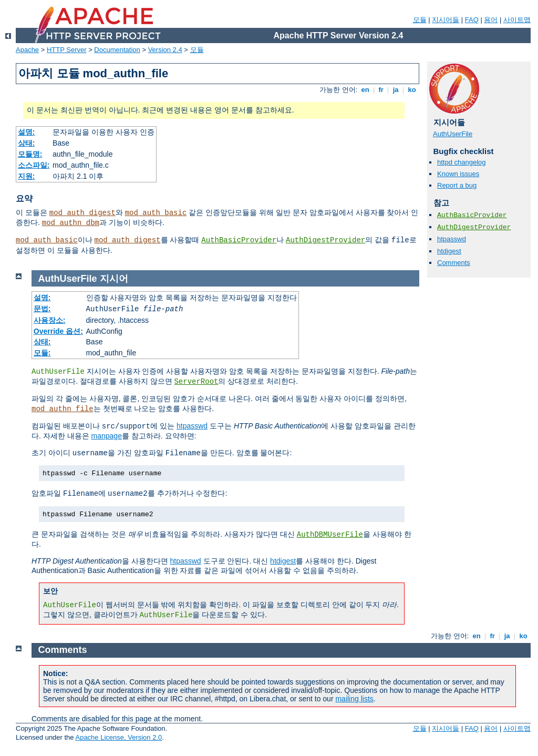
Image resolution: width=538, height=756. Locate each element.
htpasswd (452, 239)
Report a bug (457, 185)
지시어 (114, 279)
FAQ (472, 20)
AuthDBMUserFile (330, 535)
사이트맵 (517, 20)
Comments (454, 263)
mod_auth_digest (82, 213)
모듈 (420, 20)
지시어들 (446, 20)
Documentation (117, 50)
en (365, 90)
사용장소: (50, 320)
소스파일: (34, 165)
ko (412, 90)
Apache (27, 50)
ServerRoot (196, 382)
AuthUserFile (453, 134)
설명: (27, 132)
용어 (491, 20)
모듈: (42, 353)
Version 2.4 (165, 50)
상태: (27, 143)
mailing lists (354, 699)
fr (381, 90)
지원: (27, 176)
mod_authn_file (63, 409)
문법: (42, 309)
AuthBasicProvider (239, 240)
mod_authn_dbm (71, 223)
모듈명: (30, 154)
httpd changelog (462, 162)
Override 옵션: (58, 331)
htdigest (449, 251)
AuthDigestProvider (325, 240)
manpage (107, 436)
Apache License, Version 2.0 (118, 737)
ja (396, 90)
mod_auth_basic (156, 213)
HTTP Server (67, 50)
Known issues (458, 174)
